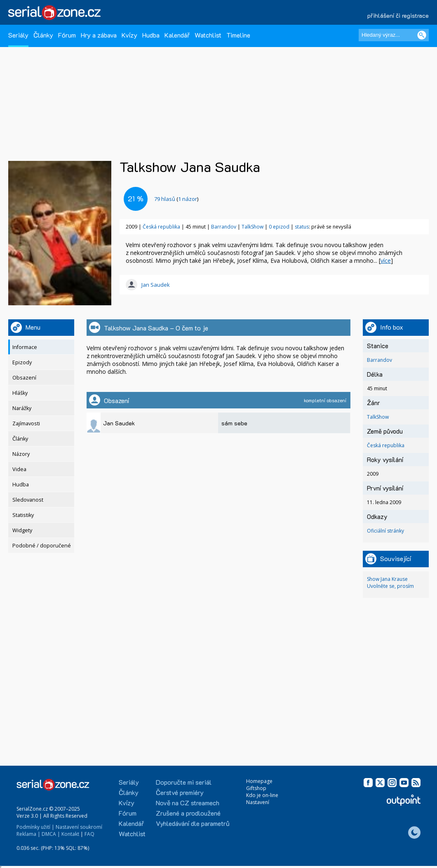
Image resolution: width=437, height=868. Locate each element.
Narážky (22, 408)
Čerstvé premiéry (180, 792)
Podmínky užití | (35, 827)
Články (43, 35)
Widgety (22, 530)
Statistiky (23, 515)
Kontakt (70, 834)
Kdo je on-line (262, 795)
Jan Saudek (156, 285)
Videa (19, 469)
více (386, 261)
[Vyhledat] (422, 35)
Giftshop (256, 788)
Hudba (151, 35)
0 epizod (279, 227)
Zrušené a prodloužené (188, 813)
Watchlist (208, 35)
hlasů (165, 199)
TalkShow (253, 227)
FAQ (89, 834)
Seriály (18, 35)
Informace (25, 347)
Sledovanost (28, 500)
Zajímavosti (26, 423)
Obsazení (24, 378)
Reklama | (28, 834)
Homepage (259, 781)
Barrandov (224, 227)
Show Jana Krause (387, 579)
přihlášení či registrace (398, 15)
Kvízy (129, 35)
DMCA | (51, 834)
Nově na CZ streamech (188, 803)
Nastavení (258, 802)
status (302, 227)
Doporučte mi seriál (184, 782)
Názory (21, 454)
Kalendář (177, 35)
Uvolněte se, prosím (390, 586)
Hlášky (20, 393)
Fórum (67, 35)
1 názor (188, 199)
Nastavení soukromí (79, 827)
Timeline (238, 35)
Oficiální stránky (385, 531)
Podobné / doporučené (42, 546)
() (176, 199)
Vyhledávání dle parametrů (193, 823)
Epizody (22, 362)
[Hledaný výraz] (394, 35)
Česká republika (161, 227)
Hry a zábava (99, 35)
